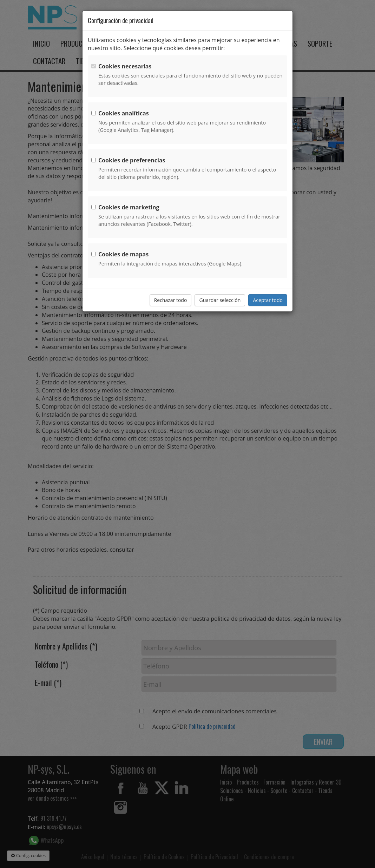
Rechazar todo (171, 300)
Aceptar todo (268, 300)
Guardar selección (220, 300)
